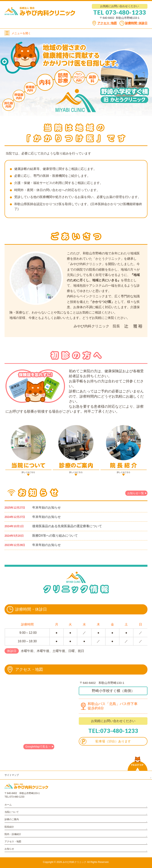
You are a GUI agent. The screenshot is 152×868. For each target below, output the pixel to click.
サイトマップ (12, 775)
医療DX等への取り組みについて (55, 536)
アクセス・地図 (13, 841)
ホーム (8, 805)
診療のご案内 (12, 819)
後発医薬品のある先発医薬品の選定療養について (67, 526)
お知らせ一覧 (136, 493)
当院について (12, 812)
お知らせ (9, 849)
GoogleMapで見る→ (38, 747)
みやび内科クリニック (74, 862)
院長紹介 (9, 827)
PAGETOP (137, 765)
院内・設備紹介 (13, 834)
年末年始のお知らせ (47, 507)
